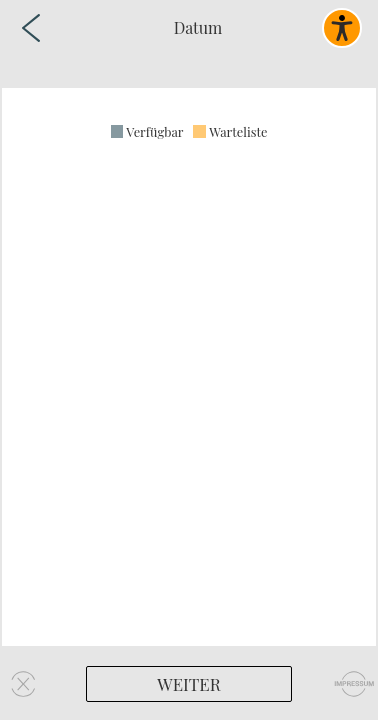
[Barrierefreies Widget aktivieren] (342, 28)
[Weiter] (189, 684)
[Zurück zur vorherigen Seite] (31, 28)
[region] (189, 367)
